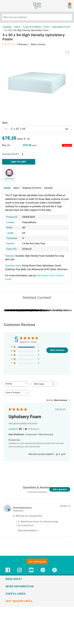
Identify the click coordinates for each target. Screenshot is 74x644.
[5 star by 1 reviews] (25, 385)
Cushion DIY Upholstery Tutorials (56, 347)
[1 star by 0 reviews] (25, 401)
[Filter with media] (44, 421)
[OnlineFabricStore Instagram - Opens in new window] (19, 609)
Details (7, 188)
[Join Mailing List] (37, 599)
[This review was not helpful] (62, 491)
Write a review (38, 44)
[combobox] (17, 421)
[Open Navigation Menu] (8, 6)
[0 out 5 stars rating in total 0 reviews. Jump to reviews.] (15, 44)
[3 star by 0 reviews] (25, 393)
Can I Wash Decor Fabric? (19, 347)
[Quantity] (24, 154)
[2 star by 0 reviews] (25, 397)
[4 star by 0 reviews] (25, 389)
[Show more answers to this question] (28, 566)
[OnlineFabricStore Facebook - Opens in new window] (8, 609)
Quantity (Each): (11, 154)
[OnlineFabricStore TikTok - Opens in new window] (55, 609)
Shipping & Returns (32, 188)
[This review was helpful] (57, 491)
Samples (49, 188)
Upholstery (9, 179)
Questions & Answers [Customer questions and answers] (37, 525)
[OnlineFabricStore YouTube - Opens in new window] (31, 609)
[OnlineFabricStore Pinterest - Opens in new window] (43, 609)
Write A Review (57, 387)
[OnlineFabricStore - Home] (37, 9)
